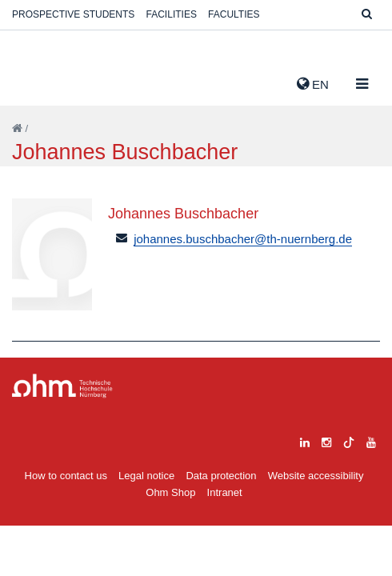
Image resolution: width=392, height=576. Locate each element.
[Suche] (367, 15)
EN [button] (313, 84)
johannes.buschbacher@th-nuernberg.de (243, 239)
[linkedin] (305, 440)
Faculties (234, 14)
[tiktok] (349, 440)
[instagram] (326, 440)
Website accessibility (316, 476)
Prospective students (73, 14)
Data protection (221, 476)
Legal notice (146, 476)
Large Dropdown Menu (62, 386)
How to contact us (66, 476)
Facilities (172, 14)
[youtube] (371, 440)
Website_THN (36, 81)
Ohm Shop (170, 492)
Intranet (225, 492)
